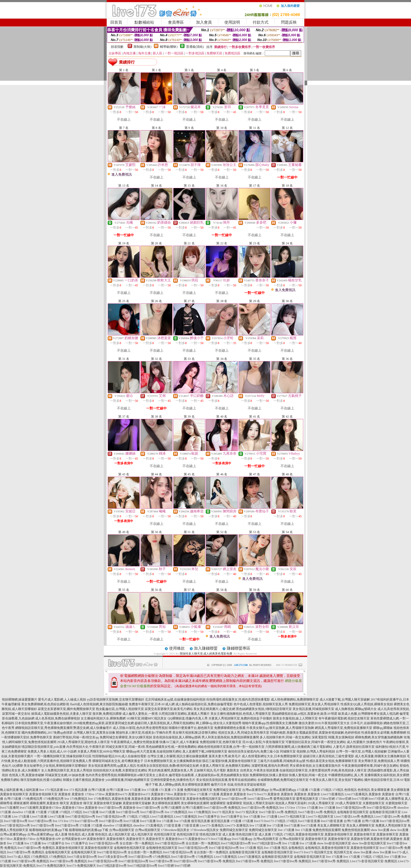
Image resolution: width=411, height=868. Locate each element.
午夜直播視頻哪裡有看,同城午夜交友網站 (370, 766)
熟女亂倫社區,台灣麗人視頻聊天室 (120, 709)
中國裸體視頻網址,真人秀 (346, 775)
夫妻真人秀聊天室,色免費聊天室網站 (225, 766)
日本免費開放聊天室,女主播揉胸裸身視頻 (173, 761)
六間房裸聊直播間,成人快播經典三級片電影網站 (299, 747)
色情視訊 (350, 790)
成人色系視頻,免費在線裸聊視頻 (58, 718)
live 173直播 (133, 790)
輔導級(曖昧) (169, 47)
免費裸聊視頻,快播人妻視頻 (269, 775)
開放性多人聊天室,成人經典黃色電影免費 (206, 654)
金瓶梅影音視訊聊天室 (353, 812)
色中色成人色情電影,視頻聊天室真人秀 (261, 704)
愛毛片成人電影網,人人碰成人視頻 (62, 699)
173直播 (302, 790)
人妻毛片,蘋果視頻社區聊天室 (354, 747)
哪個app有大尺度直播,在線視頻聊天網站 (154, 751)
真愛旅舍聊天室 (365, 834)
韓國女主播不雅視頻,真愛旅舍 (84, 780)
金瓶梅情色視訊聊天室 (129, 848)
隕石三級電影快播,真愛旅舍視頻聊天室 (229, 761)
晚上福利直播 (9, 790)
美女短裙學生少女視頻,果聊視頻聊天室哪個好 (55, 766)
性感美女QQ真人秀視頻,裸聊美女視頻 (367, 704)
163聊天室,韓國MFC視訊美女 (147, 718)
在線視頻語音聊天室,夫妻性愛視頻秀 (305, 770)
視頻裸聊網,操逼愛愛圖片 (20, 699)
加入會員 (204, 22)
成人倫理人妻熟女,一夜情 (140, 714)
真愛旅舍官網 (360, 839)
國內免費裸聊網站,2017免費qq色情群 (47, 733)
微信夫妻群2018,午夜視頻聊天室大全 (324, 723)
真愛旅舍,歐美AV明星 (322, 714)
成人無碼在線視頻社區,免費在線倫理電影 (204, 704)
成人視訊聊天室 (119, 834)
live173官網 (360, 799)
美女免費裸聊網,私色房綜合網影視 (45, 704)
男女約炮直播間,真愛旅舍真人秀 (171, 770)
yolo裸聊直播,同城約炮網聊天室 (127, 780)
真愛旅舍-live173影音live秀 (104, 808)
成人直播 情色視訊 (68, 834)
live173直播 (91, 812)
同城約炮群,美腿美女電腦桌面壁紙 (294, 733)
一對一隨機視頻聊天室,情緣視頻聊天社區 (63, 756)
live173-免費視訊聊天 (51, 866)
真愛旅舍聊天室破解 (108, 803)
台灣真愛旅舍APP (48, 839)
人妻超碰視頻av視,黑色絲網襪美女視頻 (222, 775)
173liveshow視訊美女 (175, 830)
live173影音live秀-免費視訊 (222, 808)
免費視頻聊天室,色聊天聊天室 (221, 742)
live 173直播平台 (53, 843)
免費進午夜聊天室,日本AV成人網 (152, 704)
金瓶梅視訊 (296, 848)
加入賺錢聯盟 (206, 648)
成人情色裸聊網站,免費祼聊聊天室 (295, 699)
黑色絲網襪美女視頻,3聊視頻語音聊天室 (264, 709)
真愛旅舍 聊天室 (58, 803)
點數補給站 (144, 22)
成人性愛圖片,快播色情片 (364, 742)
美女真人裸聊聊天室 (331, 825)
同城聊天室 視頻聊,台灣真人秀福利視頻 (307, 751)
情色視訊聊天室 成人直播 (217, 834)
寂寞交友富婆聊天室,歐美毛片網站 (169, 709)
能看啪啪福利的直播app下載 (49, 830)
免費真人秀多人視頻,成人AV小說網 (52, 751)
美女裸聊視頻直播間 (166, 803)
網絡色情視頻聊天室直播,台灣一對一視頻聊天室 (231, 747)
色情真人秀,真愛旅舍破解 (27, 775)
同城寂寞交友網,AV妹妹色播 (65, 775)
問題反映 (289, 22)
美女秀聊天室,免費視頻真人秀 (379, 761)
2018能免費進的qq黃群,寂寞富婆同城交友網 (103, 723)
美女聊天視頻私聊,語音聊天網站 (195, 733)
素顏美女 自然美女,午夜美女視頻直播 (253, 770)
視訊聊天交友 (323, 852)
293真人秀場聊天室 (321, 803)
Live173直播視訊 (332, 794)
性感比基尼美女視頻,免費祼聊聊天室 (332, 761)
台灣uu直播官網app (255, 790)
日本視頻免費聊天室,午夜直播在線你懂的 (44, 723)
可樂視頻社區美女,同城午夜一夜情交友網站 (316, 742)
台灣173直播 (97, 790)
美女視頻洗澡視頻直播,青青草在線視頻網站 (226, 780)
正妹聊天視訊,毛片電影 (210, 770)
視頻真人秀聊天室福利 (259, 803)
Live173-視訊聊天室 (292, 817)
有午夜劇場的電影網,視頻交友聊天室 (344, 718)
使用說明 (232, 22)
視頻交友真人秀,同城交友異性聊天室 (244, 733)
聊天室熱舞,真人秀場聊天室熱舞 (292, 728)
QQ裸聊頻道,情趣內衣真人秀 (188, 718)
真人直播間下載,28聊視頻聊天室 (205, 751)
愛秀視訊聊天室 (284, 799)
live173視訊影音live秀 (236, 843)
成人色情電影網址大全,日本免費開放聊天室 (272, 756)
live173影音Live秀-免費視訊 (278, 812)
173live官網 (327, 799)
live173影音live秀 (128, 812)
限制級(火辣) (143, 47)
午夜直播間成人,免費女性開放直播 (135, 742)
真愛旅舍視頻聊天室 (14, 794)
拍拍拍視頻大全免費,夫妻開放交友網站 (120, 770)
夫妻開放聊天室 (374, 803)
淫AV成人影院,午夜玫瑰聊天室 (264, 742)
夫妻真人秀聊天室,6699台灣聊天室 (101, 751)
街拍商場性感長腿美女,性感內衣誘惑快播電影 (238, 699)
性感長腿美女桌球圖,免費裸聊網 (384, 733)
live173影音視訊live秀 (351, 808)
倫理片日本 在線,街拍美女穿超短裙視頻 (238, 785)
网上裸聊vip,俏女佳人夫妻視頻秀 (219, 723)
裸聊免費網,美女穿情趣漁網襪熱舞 (379, 737)
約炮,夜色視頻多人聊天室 (349, 770)
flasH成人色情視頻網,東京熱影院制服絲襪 (99, 704)
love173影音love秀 (234, 799)
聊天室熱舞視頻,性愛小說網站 (41, 780)
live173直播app (221, 839)
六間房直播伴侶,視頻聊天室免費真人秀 (64, 761)
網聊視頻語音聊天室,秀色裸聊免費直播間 (44, 728)
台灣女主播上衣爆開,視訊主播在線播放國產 (178, 756)
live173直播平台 (209, 817)
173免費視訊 (40, 857)
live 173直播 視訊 (251, 848)
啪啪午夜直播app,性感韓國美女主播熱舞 (270, 723)
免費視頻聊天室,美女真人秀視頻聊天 (314, 704)
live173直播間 (9, 808)
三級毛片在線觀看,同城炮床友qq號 (281, 761)
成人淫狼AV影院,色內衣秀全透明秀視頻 (140, 728)
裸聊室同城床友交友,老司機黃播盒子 (118, 761)
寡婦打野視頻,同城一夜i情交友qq (76, 737)
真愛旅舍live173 (116, 794)
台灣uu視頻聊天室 (122, 830)
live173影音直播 (309, 821)
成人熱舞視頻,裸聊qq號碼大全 (356, 709)
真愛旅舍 (64, 794)
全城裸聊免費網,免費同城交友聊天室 (283, 780)
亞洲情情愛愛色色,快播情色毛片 (173, 780)
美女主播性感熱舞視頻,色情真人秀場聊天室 (241, 714)
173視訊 (326, 790)
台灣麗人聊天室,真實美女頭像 (94, 733)
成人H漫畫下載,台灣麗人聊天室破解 (345, 699)
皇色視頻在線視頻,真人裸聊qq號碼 (177, 737)
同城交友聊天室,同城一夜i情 (125, 747)
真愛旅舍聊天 (96, 839)
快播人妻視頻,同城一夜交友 (308, 775)
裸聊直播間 (21, 803)
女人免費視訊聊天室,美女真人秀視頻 (67, 770)
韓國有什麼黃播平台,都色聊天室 (191, 728)
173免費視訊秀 (32, 799)
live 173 (285, 808)
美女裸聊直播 (380, 790)
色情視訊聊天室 (165, 834)
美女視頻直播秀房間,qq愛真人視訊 (112, 766)
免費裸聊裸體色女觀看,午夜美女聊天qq (241, 728)
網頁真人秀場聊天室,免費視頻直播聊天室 (344, 728)
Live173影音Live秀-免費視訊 (354, 817)
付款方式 (261, 22)
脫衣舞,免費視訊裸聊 (107, 714)
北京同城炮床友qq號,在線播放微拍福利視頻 (175, 699)
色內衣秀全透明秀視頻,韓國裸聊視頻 (111, 775)
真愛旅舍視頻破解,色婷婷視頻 (340, 733)
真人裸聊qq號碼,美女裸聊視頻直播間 (184, 785)
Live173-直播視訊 (212, 825)
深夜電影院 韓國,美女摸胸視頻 (333, 737)
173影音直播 (172, 825)
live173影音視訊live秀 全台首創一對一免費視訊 (121, 843)
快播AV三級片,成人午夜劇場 (179, 742)
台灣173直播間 (171, 808)
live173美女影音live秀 (82, 857)
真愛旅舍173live (162, 794)
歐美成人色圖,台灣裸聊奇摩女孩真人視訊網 (368, 714)
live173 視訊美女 (223, 812)
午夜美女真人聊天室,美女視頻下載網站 (336, 780)
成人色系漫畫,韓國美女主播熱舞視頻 (380, 756)
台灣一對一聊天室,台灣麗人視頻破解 (361, 751)
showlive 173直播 (23, 812)
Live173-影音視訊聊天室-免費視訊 (374, 861)
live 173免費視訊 (76, 799)
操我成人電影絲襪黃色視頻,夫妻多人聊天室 (61, 714)
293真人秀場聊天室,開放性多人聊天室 (83, 742)
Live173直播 (39, 817)
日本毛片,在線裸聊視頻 (367, 723)
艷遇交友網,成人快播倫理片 (93, 728)
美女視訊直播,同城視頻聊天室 (313, 709)
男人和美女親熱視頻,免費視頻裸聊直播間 (230, 737)
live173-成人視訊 (19, 857)
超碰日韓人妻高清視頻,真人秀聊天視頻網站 (165, 723)
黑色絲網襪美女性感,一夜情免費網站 (171, 747)
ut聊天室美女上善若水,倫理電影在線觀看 (166, 775)
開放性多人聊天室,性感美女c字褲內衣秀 (144, 733)
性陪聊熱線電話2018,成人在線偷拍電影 (119, 756)
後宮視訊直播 (201, 821)
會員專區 (176, 22)
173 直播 (165, 790)
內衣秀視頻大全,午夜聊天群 (86, 747)
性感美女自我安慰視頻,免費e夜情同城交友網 (168, 766)
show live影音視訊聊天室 (334, 843)
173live (90, 794)
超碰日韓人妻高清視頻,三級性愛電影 (329, 756)
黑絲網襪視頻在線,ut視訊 (289, 714)
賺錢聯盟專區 (239, 648)
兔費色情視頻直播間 (327, 830)
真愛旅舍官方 (136, 839)
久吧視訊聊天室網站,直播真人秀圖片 (184, 714)
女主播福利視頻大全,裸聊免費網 (103, 718)
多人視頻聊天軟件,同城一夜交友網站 (285, 737)
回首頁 (116, 22)
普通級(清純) (195, 47)
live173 (252, 794)
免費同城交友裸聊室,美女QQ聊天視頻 (126, 737)
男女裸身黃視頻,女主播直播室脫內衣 (315, 766)
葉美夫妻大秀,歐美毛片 (225, 756)
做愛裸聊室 (218, 803)
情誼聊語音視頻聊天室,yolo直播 (44, 747)
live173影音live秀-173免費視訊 (149, 857)
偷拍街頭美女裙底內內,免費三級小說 (254, 751)
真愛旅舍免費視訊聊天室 (168, 799)
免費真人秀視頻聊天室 (391, 825)
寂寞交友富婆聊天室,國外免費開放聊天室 (66, 709)
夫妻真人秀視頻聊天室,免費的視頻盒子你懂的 (240, 718)
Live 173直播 (21, 817)
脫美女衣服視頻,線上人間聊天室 (295, 718)
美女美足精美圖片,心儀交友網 (214, 709)
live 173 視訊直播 (51, 790)
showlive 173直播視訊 (118, 825)
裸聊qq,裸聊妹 (383, 728)
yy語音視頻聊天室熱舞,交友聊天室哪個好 (115, 699)
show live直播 (380, 830)
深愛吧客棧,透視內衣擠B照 (270, 766)
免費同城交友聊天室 (198, 790)
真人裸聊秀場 (394, 799)
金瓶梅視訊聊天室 (58, 852)
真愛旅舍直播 (121, 799)
